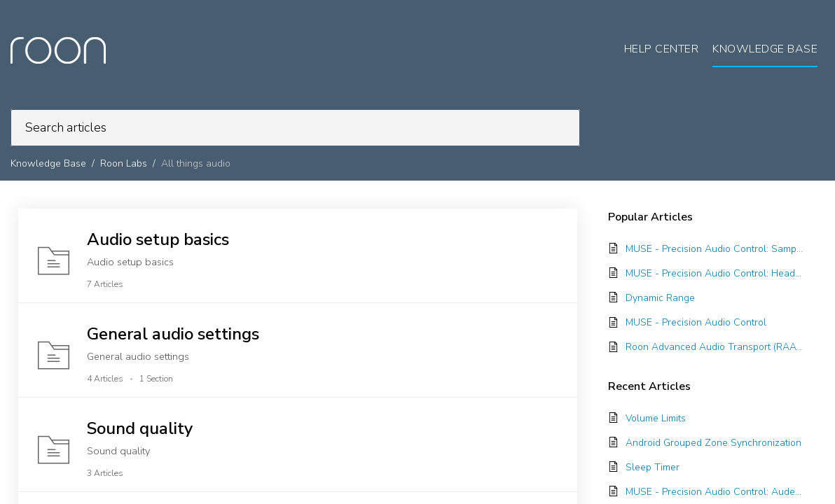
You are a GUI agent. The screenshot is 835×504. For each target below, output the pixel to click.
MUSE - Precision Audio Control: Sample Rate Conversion (714, 249)
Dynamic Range (660, 298)
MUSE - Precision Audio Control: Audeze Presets (714, 492)
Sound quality (140, 428)
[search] (295, 128)
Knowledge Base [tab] (765, 49)
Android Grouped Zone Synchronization (713, 443)
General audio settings (173, 334)
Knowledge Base (48, 163)
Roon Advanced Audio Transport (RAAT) (714, 347)
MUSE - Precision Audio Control (696, 322)
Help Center (662, 49)
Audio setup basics (158, 239)
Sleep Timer (653, 467)
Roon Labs (124, 163)
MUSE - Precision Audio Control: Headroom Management (714, 273)
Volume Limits (656, 418)
